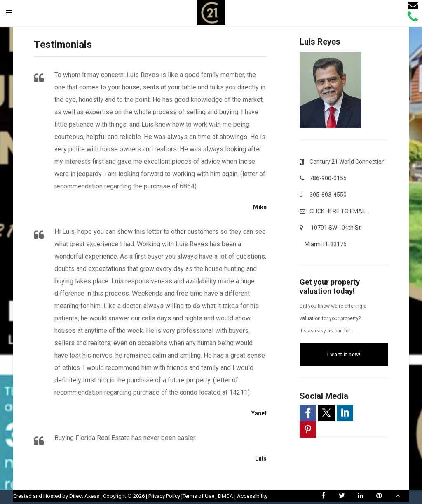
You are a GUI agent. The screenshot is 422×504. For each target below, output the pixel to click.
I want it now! (344, 355)
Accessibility (252, 496)
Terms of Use (198, 496)
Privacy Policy (164, 496)
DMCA (226, 496)
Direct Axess (84, 496)
